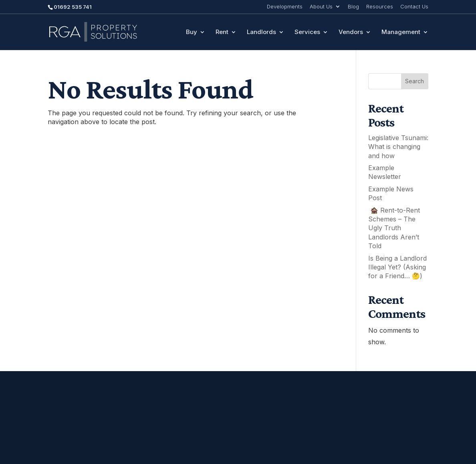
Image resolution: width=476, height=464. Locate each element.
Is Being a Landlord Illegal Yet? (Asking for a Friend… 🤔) (397, 267)
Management (401, 32)
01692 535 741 (73, 7)
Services (307, 32)
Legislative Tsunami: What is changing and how (398, 147)
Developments (285, 7)
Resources (380, 7)
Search (414, 81)
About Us (321, 7)
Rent (222, 32)
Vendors (351, 32)
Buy (192, 32)
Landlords (261, 32)
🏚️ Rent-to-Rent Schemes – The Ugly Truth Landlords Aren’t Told (394, 228)
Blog (353, 7)
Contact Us (414, 7)
